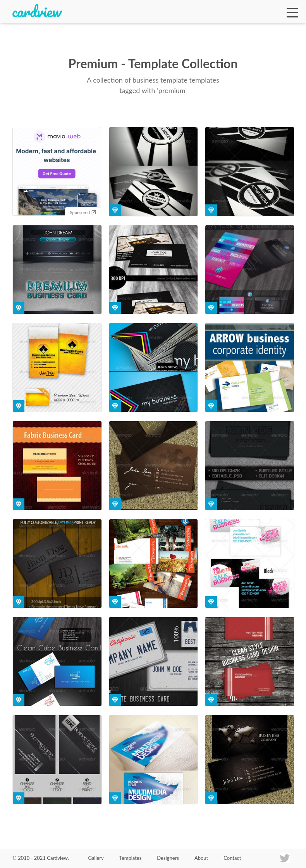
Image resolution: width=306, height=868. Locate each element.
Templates (131, 858)
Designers (168, 858)
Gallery (96, 858)
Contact (232, 858)
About (201, 858)
